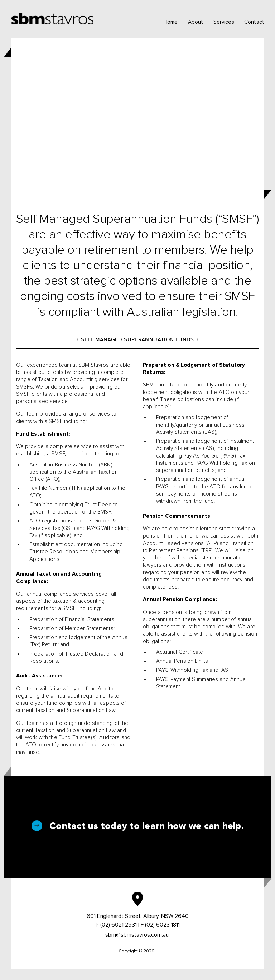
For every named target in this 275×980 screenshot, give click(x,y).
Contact (254, 22)
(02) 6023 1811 (162, 925)
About (196, 22)
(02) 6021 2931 (119, 925)
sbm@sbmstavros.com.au (137, 935)
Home (171, 22)
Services (224, 22)
